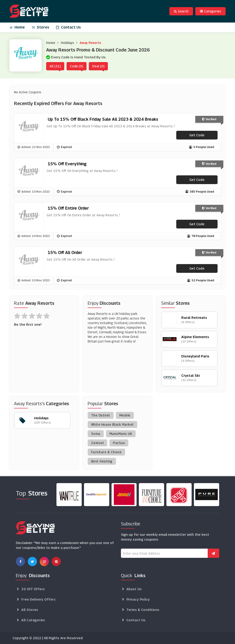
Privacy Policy (138, 599)
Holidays (67, 43)
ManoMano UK (121, 434)
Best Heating (102, 461)
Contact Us (68, 27)
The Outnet (101, 415)
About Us (134, 589)
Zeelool (98, 443)
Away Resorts (90, 43)
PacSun (119, 443)
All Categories (33, 620)
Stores (40, 27)
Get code (197, 135)
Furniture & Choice (106, 452)
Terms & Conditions (143, 610)
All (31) (55, 66)
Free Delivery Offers (38, 599)
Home (17, 27)
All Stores (30, 610)
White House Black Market (112, 424)
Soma (96, 434)
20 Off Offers (33, 589)
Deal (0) (98, 66)
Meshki (125, 415)
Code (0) (77, 66)
